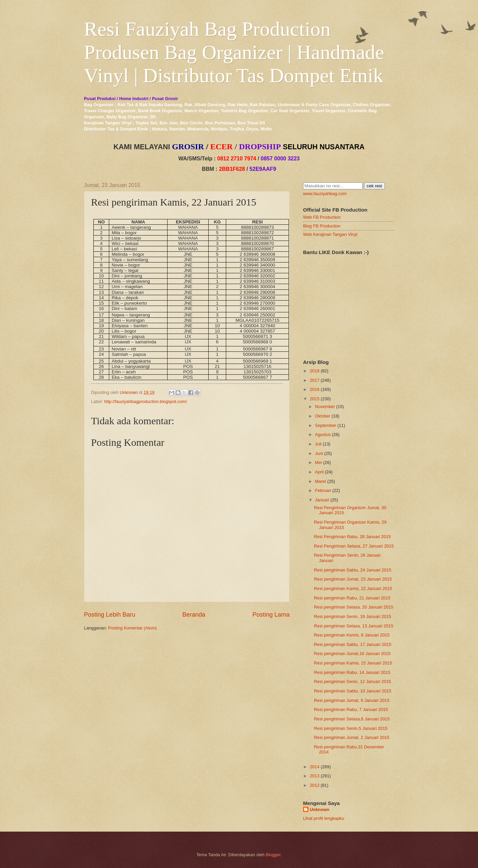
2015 (315, 399)
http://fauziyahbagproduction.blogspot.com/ (146, 401)
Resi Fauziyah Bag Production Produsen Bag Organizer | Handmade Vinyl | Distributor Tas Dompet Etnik (234, 52)
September (325, 425)
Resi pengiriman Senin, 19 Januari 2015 (352, 616)
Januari (322, 500)
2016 (315, 389)
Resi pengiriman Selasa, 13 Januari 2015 (353, 626)
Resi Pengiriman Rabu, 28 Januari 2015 (352, 537)
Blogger (273, 855)
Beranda (194, 615)
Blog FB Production (322, 226)
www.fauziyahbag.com (325, 194)
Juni (319, 453)
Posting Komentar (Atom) (133, 628)
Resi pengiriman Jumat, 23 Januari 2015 (353, 579)
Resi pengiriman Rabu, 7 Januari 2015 (351, 709)
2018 (315, 371)
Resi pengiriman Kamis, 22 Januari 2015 (353, 588)
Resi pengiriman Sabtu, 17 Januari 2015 (353, 644)
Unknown (320, 810)
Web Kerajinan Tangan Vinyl (330, 234)
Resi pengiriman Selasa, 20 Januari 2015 (353, 607)
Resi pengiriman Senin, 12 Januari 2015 (352, 681)
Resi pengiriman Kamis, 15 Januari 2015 (353, 663)
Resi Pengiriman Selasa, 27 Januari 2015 (354, 546)
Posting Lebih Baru (110, 615)
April (319, 472)
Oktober (323, 416)
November (325, 407)
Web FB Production (322, 217)
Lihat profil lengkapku (324, 818)
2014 (315, 767)
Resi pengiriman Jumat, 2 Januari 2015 (352, 737)
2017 (315, 380)
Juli (318, 444)
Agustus (323, 435)
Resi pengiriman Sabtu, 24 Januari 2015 (353, 570)
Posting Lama (271, 615)
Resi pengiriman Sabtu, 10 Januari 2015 (353, 691)
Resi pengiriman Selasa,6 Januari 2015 (352, 719)
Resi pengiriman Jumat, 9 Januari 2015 (352, 700)
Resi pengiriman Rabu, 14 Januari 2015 (352, 672)
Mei (318, 462)
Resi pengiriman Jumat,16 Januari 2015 (352, 654)
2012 (315, 785)
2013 (315, 776)
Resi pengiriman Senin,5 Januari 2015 (351, 728)
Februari (323, 490)
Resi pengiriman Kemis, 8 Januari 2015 (352, 635)
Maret (320, 481)
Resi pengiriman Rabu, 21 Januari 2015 (352, 598)
